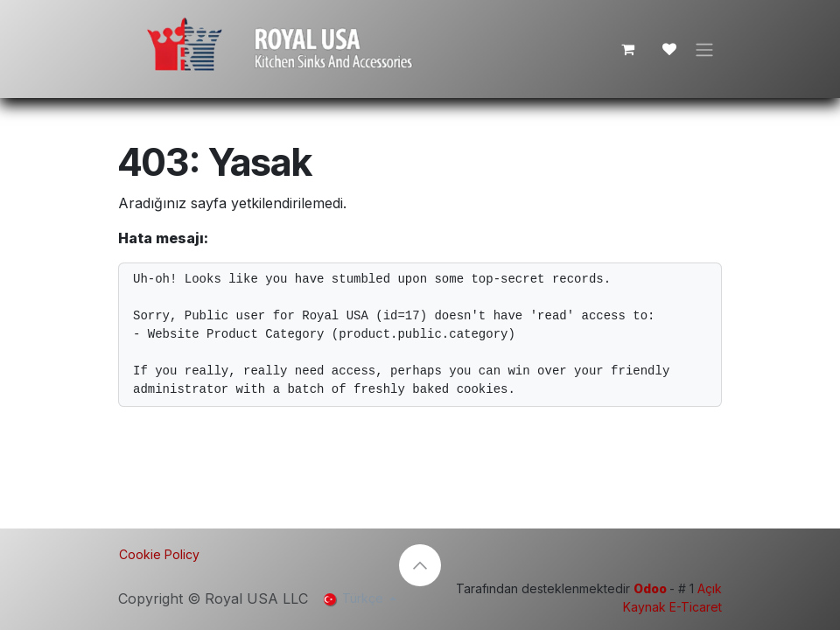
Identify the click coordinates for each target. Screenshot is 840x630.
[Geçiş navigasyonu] (704, 49)
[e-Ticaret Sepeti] (627, 49)
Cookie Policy (159, 554)
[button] (420, 565)
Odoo (651, 588)
